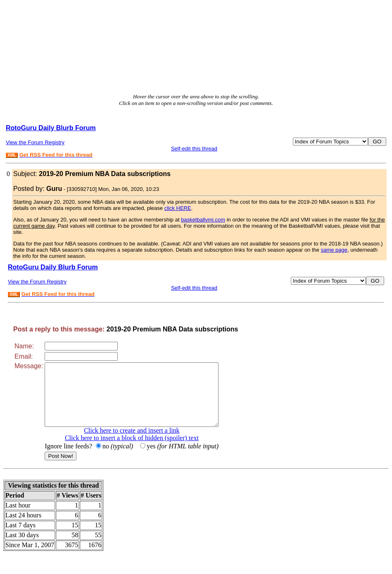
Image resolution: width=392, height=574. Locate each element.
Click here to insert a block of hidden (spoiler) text (142, 450)
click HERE (178, 208)
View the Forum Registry (35, 142)
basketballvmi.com (203, 220)
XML (12, 155)
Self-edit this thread (194, 149)
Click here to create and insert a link (142, 443)
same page (334, 250)
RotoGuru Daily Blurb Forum (51, 128)
